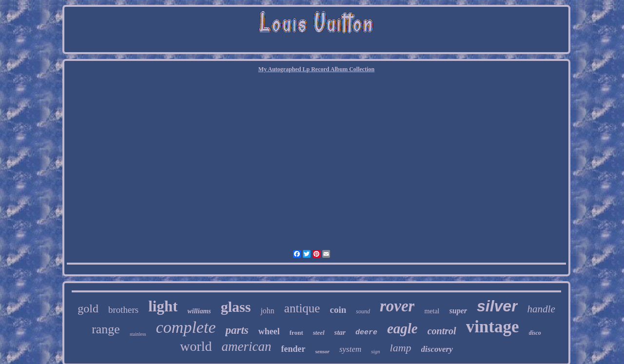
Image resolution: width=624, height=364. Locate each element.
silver (497, 306)
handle (541, 309)
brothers (123, 310)
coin (338, 310)
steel (319, 333)
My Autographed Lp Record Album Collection (316, 69)
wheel (269, 331)
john (267, 311)
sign (375, 351)
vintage (493, 327)
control (442, 331)
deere (366, 333)
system (350, 349)
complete (186, 327)
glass (236, 307)
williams (199, 311)
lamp (401, 348)
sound (363, 311)
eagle (402, 328)
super (458, 311)
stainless (138, 334)
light (163, 306)
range (106, 329)
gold (88, 308)
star (340, 332)
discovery (437, 349)
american (247, 346)
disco (535, 333)
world (196, 346)
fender (293, 349)
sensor (322, 351)
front (296, 333)
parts (237, 330)
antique (302, 308)
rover (397, 306)
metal (432, 311)
